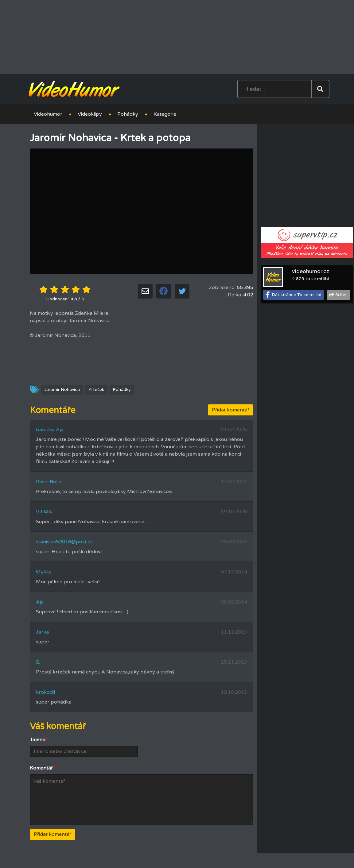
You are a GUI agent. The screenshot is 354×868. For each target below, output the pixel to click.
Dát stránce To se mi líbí (296, 295)
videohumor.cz (311, 271)
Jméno (39, 740)
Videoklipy (90, 114)
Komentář (43, 768)
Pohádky (128, 114)
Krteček (96, 390)
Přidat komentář (231, 410)
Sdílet (341, 295)
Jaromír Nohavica (62, 390)
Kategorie (165, 114)
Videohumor (48, 114)
